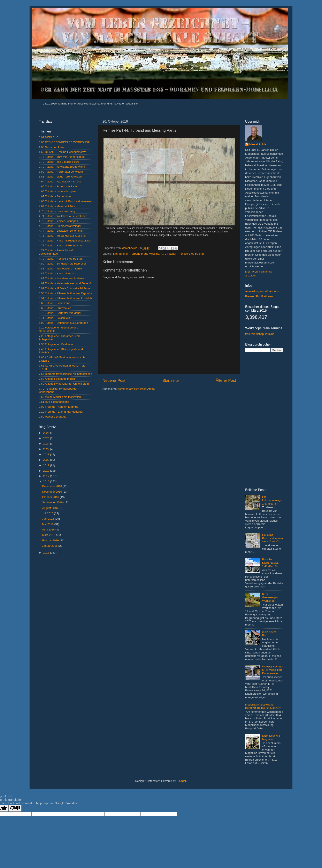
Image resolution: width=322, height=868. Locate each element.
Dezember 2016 (52, 486)
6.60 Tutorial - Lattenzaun (55, 303)
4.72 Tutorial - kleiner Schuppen (58, 221)
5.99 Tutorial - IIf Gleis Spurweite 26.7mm (64, 288)
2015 (47, 553)
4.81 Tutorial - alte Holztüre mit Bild (60, 269)
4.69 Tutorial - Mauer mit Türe (57, 206)
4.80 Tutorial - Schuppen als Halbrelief (62, 264)
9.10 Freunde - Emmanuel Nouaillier (61, 412)
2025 (47, 438)
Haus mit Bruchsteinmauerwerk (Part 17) (273, 538)
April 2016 (49, 530)
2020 (47, 460)
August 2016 (50, 508)
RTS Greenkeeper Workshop (270, 597)
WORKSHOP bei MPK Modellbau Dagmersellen (273, 670)
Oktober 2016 (51, 497)
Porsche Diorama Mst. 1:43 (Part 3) (270, 563)
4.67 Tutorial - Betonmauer (55, 196)
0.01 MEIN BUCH (50, 137)
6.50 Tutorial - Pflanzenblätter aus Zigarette (65, 293)
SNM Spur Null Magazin (271, 737)
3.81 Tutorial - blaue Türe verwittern (61, 177)
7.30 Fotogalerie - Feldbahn (56, 344)
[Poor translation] (15, 808)
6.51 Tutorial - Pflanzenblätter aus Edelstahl (66, 298)
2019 (47, 465)
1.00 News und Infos (51, 147)
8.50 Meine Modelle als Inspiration (60, 397)
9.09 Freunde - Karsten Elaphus (58, 407)
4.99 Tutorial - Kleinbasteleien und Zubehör (65, 283)
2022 (47, 449)
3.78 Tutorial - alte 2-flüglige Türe (59, 162)
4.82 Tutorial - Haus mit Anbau (57, 273)
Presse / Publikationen (259, 296)
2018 (47, 471)
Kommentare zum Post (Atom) (136, 389)
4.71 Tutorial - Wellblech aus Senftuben (63, 216)
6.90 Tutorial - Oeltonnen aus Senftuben (63, 323)
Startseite (170, 380)
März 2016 (49, 535)
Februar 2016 (51, 540)
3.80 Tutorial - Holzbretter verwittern (61, 172)
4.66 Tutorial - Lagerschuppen (57, 191)
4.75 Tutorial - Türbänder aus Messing (136, 254)
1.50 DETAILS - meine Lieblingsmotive (63, 152)
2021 (47, 454)
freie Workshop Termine (260, 334)
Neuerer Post (114, 380)
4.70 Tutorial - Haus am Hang (57, 211)
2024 (47, 444)
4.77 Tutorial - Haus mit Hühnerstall (61, 245)
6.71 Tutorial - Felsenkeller (55, 318)
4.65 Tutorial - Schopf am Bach (58, 186)
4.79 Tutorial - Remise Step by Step (183, 254)
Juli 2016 (48, 513)
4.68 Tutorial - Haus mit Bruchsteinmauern (65, 201)
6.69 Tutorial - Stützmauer (55, 308)
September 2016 (53, 502)
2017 (47, 476)
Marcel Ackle (258, 144)
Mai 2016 (48, 524)
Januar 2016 (50, 546)
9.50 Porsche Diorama (53, 417)
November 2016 (52, 492)
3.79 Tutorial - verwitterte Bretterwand (62, 167)
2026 (47, 433)
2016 (47, 481)
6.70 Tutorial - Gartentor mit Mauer (60, 313)
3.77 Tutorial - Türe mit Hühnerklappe (62, 157)
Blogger (181, 781)
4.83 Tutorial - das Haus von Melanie (61, 278)
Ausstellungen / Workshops (262, 291)
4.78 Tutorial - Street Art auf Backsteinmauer (56, 252)
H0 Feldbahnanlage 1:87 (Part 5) (272, 500)
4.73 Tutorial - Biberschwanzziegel (60, 226)
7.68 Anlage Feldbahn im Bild (57, 379)
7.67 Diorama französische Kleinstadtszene (66, 374)
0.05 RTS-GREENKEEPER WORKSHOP (64, 142)
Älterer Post (226, 380)
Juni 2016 (48, 519)
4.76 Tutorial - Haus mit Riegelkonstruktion (65, 241)
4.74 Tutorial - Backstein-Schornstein (62, 231)
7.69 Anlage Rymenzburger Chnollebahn (64, 384)
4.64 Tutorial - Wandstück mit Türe (60, 182)
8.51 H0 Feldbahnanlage (54, 402)
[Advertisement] (66, 623)
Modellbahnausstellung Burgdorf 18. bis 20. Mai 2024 (263, 706)
